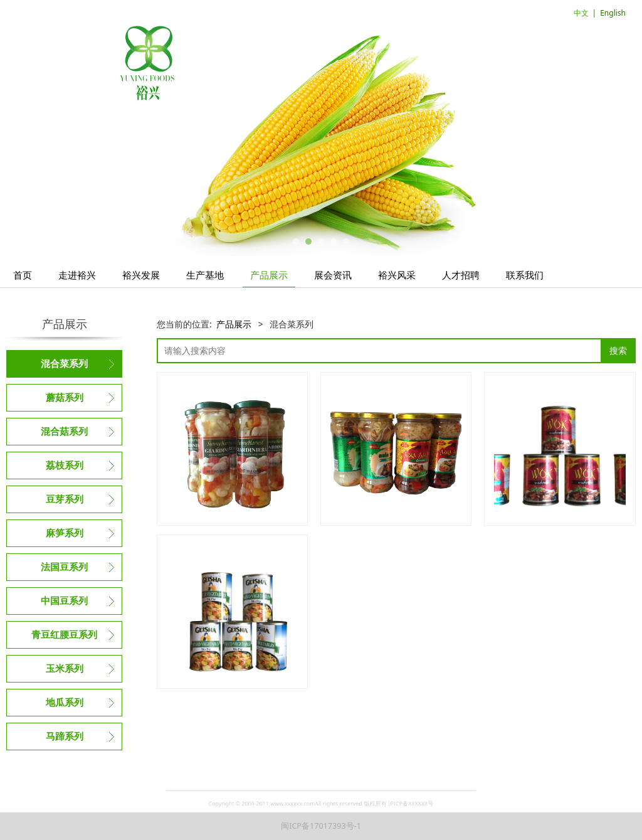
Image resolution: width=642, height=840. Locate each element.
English (613, 13)
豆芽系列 (65, 499)
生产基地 (205, 275)
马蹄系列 (65, 736)
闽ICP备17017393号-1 (321, 826)
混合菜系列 (64, 364)
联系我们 (525, 275)
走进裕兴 (77, 275)
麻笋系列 (65, 533)
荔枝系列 (65, 465)
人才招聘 (461, 275)
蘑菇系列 (65, 398)
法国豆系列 (64, 567)
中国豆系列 (64, 601)
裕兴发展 (141, 275)
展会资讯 (333, 275)
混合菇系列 (64, 432)
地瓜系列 (65, 703)
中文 (581, 13)
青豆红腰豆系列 (64, 635)
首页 (23, 275)
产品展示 (269, 275)
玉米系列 (65, 669)
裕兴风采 (397, 275)
